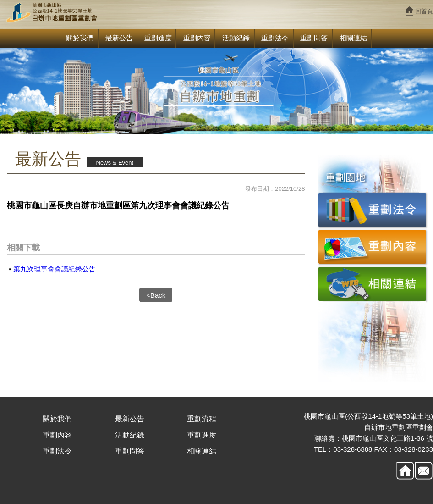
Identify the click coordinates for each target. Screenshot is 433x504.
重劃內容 (197, 38)
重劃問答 (314, 38)
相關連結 (353, 38)
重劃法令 (275, 38)
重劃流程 (202, 419)
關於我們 (80, 38)
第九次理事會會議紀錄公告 (55, 269)
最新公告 (119, 38)
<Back (156, 295)
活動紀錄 (236, 38)
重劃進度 (158, 38)
